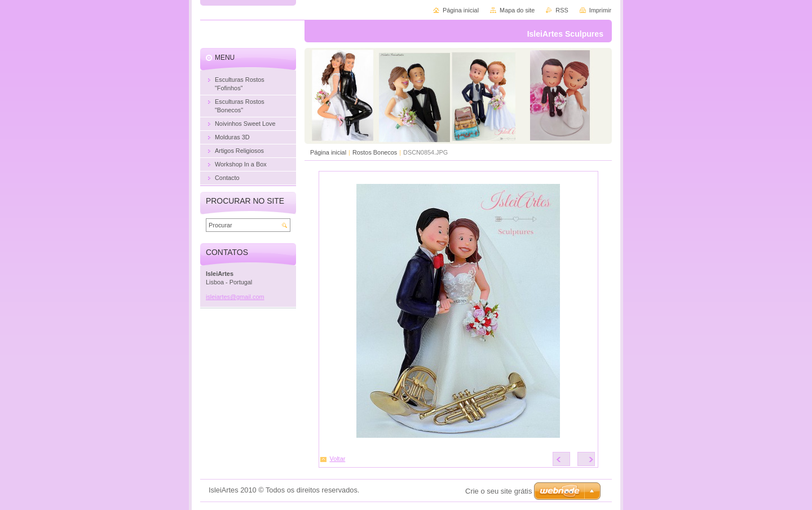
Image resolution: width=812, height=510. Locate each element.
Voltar (338, 459)
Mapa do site (517, 10)
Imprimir (600, 10)
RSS (562, 10)
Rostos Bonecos (375, 152)
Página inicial (328, 152)
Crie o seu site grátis (499, 491)
